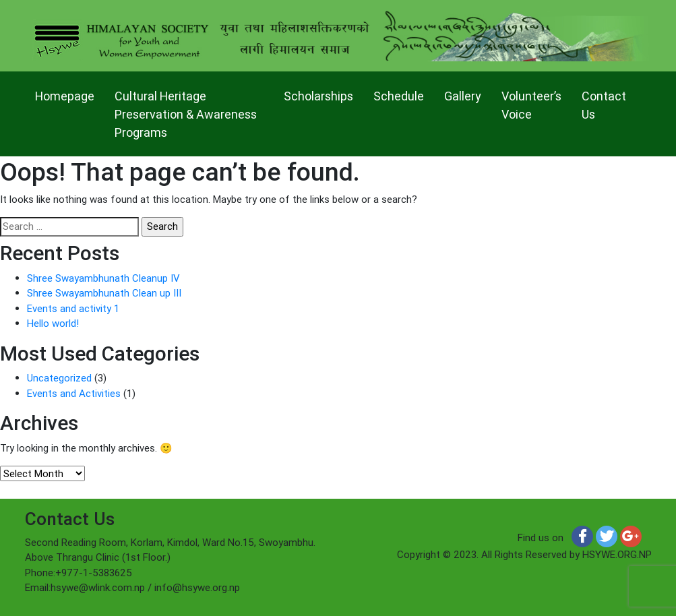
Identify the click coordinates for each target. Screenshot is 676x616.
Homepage (65, 96)
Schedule (399, 96)
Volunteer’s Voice (531, 105)
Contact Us (604, 105)
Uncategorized (59, 378)
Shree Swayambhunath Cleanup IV (103, 278)
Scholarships (318, 96)
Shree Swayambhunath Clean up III (104, 293)
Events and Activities (74, 393)
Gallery (463, 96)
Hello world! (53, 323)
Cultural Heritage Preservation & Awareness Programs (186, 114)
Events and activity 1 (73, 308)
